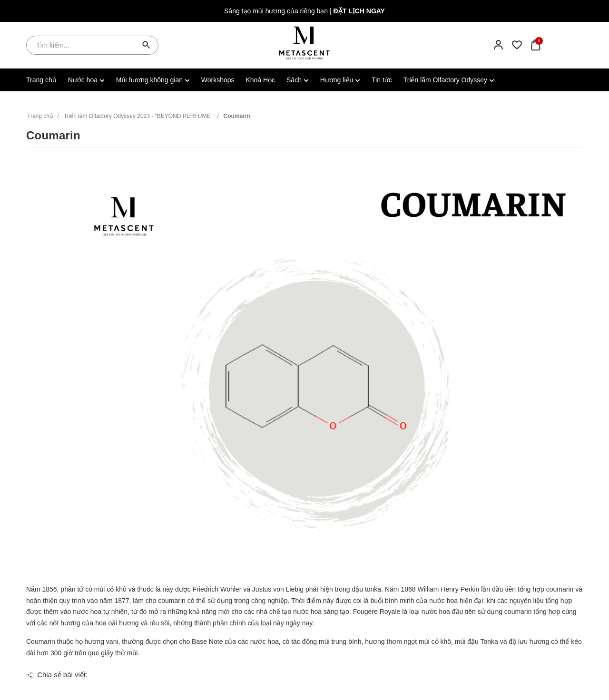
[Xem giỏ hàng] (535, 45)
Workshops (218, 80)
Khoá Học (260, 80)
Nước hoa (86, 80)
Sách (298, 80)
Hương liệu (340, 80)
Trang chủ (41, 80)
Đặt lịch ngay (359, 11)
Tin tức (382, 80)
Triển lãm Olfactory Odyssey (449, 80)
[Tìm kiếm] (147, 45)
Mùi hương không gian (153, 80)
